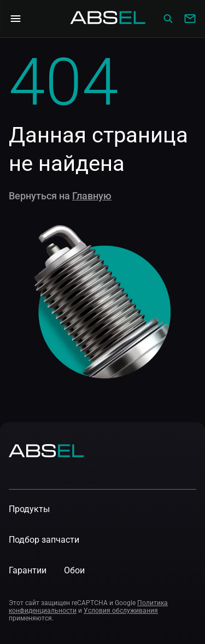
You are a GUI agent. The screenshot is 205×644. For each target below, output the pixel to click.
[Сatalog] (168, 19)
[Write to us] (190, 19)
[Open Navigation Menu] (15, 19)
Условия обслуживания (121, 611)
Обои (74, 570)
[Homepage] (108, 19)
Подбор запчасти (44, 540)
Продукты (29, 509)
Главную (92, 196)
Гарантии (28, 570)
